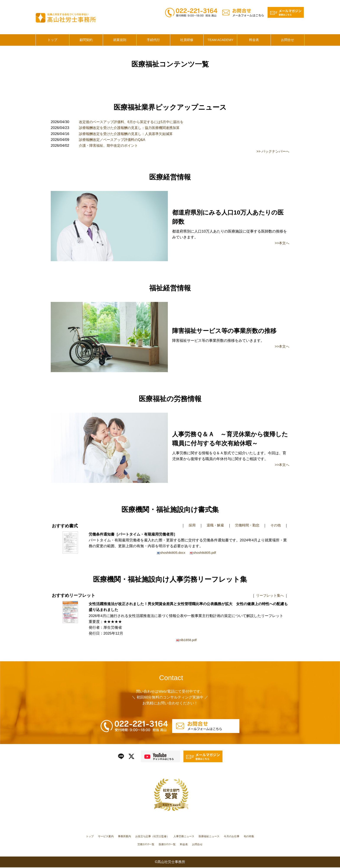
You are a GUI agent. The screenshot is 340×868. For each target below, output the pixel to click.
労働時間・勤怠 (246, 525)
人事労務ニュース (208, 837)
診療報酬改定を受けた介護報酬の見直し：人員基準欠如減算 (129, 134)
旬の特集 (140, 845)
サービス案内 (113, 837)
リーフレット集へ (269, 596)
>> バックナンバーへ (272, 151)
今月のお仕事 (120, 845)
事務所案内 (135, 837)
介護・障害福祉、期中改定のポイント (110, 146)
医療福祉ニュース (238, 837)
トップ (94, 837)
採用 (189, 525)
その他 (275, 525)
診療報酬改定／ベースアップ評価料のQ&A (114, 140)
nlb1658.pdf (186, 641)
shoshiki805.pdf (204, 553)
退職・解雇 (213, 525)
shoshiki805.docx (170, 553)
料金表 (208, 845)
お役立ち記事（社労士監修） (169, 837)
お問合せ (224, 845)
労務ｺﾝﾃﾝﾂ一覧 (162, 845)
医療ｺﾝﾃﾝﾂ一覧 (188, 845)
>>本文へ (282, 243)
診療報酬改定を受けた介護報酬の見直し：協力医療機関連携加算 (132, 128)
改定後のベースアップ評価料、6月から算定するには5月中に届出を (134, 122)
